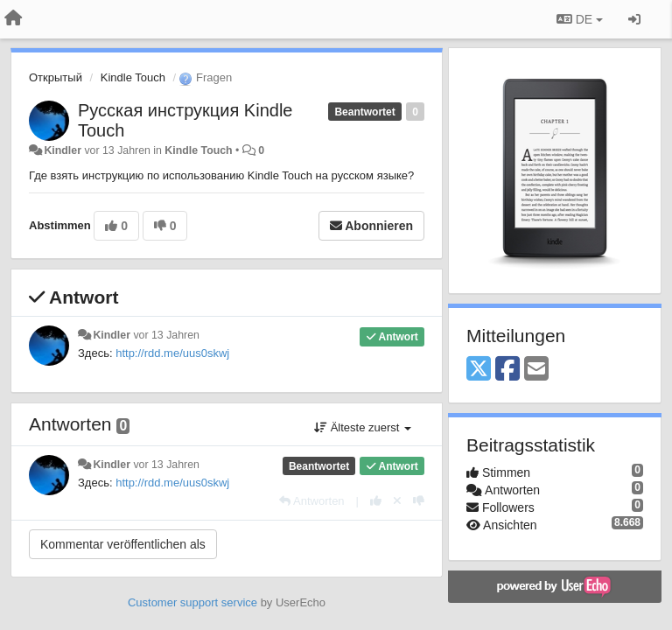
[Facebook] (507, 370)
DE (580, 19)
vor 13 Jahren (166, 335)
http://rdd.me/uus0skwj (172, 353)
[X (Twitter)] (479, 370)
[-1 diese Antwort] (419, 501)
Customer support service (192, 602)
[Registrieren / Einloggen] (634, 19)
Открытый (56, 77)
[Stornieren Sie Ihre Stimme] (397, 501)
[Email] (536, 370)
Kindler (63, 150)
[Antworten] (311, 501)
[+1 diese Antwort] (376, 501)
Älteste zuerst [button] (363, 427)
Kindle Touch (133, 77)
